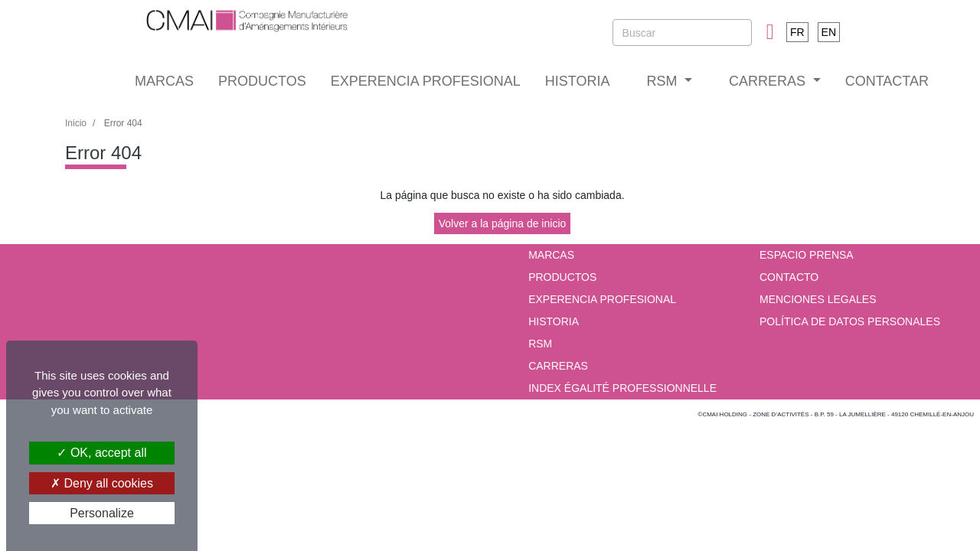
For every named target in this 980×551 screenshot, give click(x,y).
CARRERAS (558, 366)
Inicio (76, 123)
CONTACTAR (887, 81)
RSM (540, 344)
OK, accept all (101, 453)
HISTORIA (578, 81)
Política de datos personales (850, 321)
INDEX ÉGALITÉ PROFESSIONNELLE (622, 388)
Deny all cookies (102, 483)
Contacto (789, 277)
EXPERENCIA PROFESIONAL (426, 81)
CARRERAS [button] (769, 81)
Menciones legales (818, 299)
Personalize (102, 513)
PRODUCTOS (262, 81)
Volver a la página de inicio (503, 223)
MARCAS (164, 81)
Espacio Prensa (807, 255)
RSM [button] (663, 81)
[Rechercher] (682, 33)
